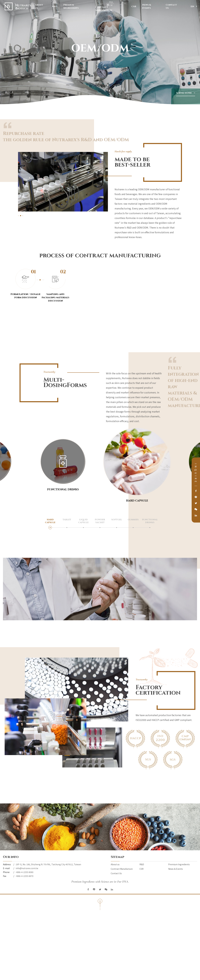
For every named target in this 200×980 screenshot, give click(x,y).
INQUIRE (196, 474)
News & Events (151, 6)
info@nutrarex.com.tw (27, 868)
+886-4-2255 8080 (25, 872)
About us (41, 6)
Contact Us (173, 6)
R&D (55, 7)
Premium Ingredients (76, 6)
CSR (134, 7)
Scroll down (184, 93)
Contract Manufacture (110, 7)
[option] (100, 52)
